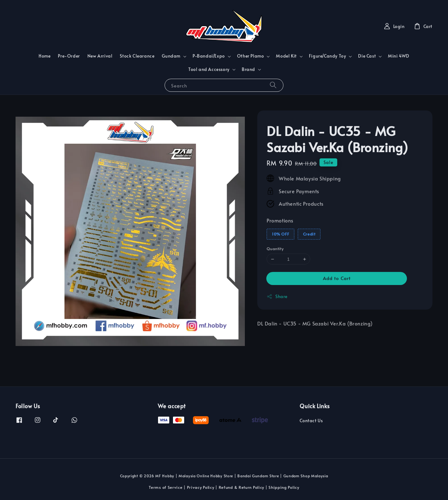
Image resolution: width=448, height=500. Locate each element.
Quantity (275, 249)
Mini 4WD (399, 56)
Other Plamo (251, 56)
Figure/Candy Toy (328, 56)
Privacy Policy (201, 487)
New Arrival (100, 56)
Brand (248, 69)
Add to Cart (337, 278)
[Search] (273, 85)
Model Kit (286, 56)
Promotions (280, 220)
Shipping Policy (284, 487)
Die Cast (367, 56)
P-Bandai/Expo (209, 56)
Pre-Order (69, 56)
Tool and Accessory (209, 69)
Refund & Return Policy (241, 487)
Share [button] (277, 296)
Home (44, 56)
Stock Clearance (137, 56)
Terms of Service (166, 487)
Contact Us (311, 421)
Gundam (171, 56)
